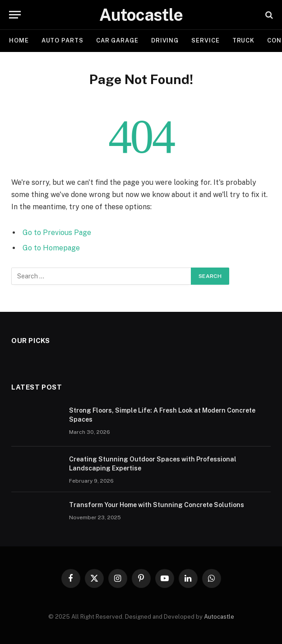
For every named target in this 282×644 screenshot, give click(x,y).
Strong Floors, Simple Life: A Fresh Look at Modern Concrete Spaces (162, 415)
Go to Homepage (51, 248)
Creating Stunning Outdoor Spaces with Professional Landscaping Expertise (153, 464)
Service (205, 40)
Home (19, 40)
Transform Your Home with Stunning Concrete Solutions (157, 505)
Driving (165, 40)
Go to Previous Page (57, 233)
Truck (244, 40)
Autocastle (219, 617)
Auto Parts (62, 40)
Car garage (117, 40)
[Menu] (15, 15)
